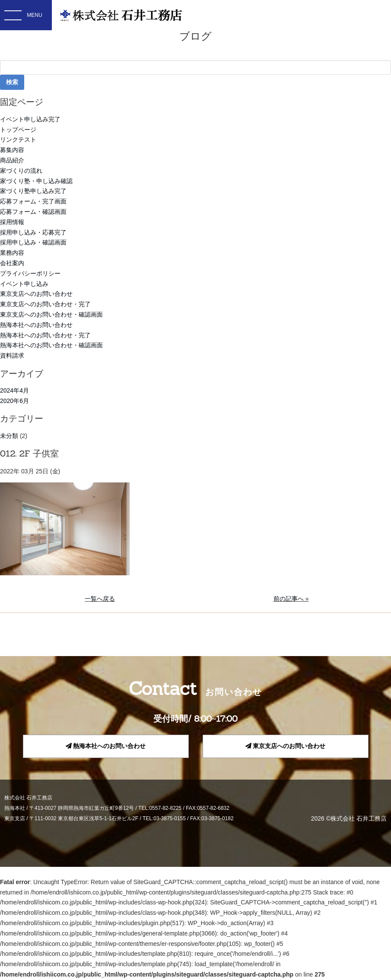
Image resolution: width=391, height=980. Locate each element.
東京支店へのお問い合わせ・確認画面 (51, 314)
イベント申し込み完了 (30, 119)
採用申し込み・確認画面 (33, 242)
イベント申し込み (24, 284)
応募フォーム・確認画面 (33, 212)
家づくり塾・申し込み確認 (36, 181)
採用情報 (12, 222)
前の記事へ (289, 599)
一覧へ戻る (100, 599)
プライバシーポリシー (30, 273)
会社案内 (12, 263)
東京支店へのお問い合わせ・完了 (45, 304)
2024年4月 (14, 390)
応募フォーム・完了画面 (33, 201)
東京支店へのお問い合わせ (36, 294)
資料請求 (12, 355)
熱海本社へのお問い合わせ (36, 325)
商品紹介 (12, 160)
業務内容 (12, 253)
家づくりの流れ (21, 171)
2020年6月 (14, 401)
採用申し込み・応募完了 (33, 232)
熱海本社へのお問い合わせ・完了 (45, 335)
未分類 (9, 436)
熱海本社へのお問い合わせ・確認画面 (51, 345)
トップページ (18, 130)
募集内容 (12, 150)
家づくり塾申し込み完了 (33, 191)
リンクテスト (18, 140)
